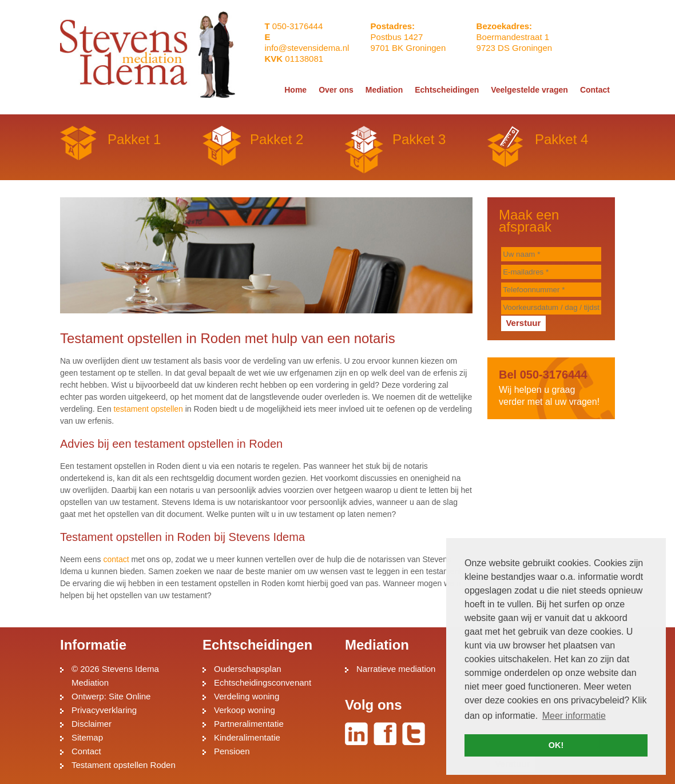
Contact (86, 751)
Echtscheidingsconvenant (263, 682)
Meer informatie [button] (574, 716)
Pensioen (232, 751)
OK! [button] (556, 745)
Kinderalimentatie (247, 737)
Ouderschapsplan (248, 669)
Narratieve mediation (396, 669)
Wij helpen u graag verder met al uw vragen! (551, 387)
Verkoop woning (245, 710)
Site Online (130, 696)
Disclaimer (92, 724)
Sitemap (87, 737)
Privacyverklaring (104, 710)
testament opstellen (148, 409)
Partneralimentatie (249, 724)
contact (116, 559)
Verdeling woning (247, 696)
